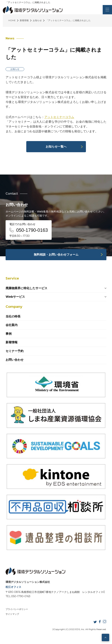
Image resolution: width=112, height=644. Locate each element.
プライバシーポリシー (17, 609)
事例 (9, 334)
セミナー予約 (15, 351)
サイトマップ (12, 614)
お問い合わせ (15, 360)
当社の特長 (13, 316)
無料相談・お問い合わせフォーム (56, 255)
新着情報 (12, 342)
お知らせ (15, 69)
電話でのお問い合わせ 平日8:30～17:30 (29, 230)
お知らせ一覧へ (56, 147)
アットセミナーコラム (59, 117)
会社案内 (12, 325)
